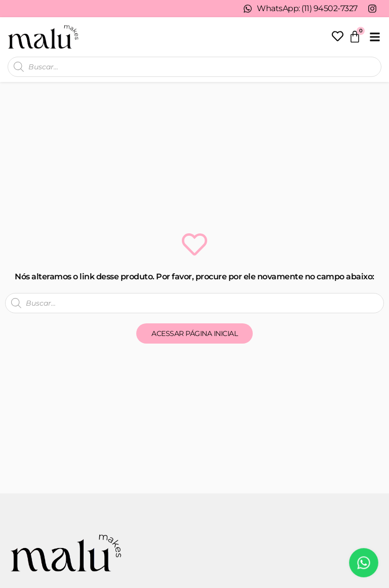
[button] (375, 37)
